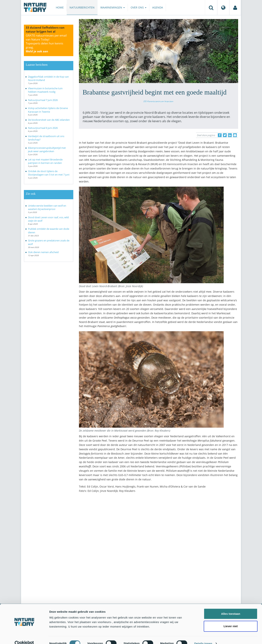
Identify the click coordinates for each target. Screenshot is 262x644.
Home (60, 7)
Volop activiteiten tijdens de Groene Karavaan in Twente (48, 110)
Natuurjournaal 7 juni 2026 (43, 100)
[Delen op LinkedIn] (230, 135)
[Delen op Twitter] (225, 135)
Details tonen (203, 637)
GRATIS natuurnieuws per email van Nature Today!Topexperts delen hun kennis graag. (46, 43)
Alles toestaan (231, 607)
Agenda (158, 7)
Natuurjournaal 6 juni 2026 (43, 128)
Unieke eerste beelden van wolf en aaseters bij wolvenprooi (47, 207)
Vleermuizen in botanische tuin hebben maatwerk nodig (45, 90)
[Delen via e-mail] (235, 135)
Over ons (139, 7)
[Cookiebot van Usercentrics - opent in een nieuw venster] (24, 637)
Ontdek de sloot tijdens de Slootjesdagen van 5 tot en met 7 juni (49, 173)
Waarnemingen (113, 7)
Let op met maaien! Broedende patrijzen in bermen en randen (45, 161)
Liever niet (231, 619)
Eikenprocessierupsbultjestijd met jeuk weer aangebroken (47, 150)
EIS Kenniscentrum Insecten (158, 101)
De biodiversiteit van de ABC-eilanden (49, 120)
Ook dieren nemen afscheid (43, 252)
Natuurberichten (82, 7)
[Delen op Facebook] (220, 135)
